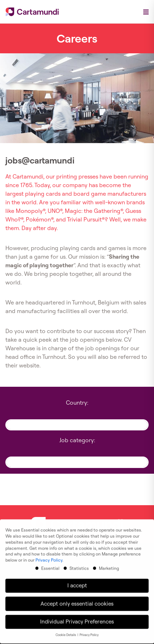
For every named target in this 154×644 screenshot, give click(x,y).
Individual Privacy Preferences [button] (77, 616)
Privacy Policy (49, 555)
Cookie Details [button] (66, 630)
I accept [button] (77, 580)
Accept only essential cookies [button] (77, 598)
